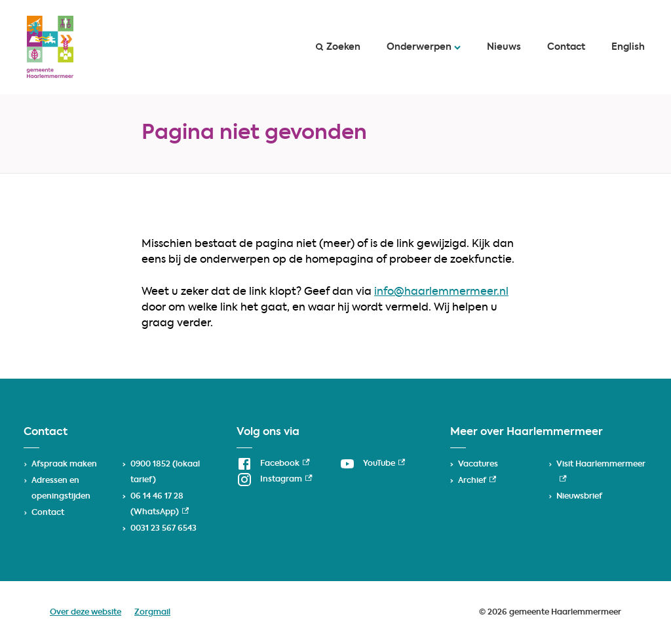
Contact (566, 47)
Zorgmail (152, 613)
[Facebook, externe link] (273, 464)
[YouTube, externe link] (372, 464)
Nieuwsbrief (579, 497)
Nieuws (504, 47)
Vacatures (478, 464)
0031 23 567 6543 (163, 529)
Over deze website (86, 613)
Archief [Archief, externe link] (477, 481)
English (628, 47)
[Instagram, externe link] (274, 480)
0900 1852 (150, 464)
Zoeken (338, 47)
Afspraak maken (64, 464)
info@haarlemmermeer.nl (441, 292)
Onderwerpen (424, 47)
